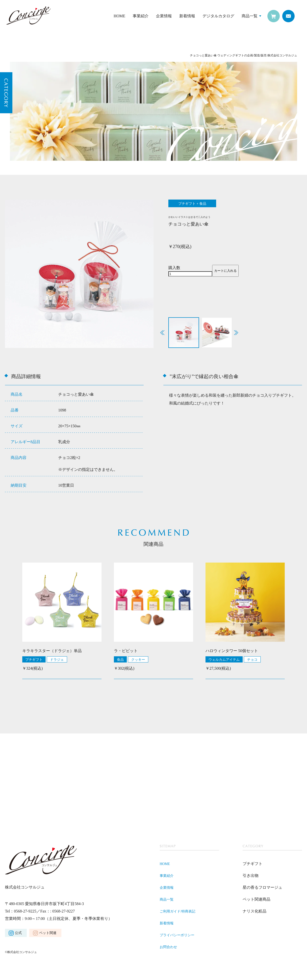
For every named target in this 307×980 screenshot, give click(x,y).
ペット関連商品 (256, 900)
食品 (120, 661)
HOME (119, 16)
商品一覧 (250, 16)
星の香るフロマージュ (262, 888)
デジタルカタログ (218, 16)
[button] (236, 334)
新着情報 (187, 16)
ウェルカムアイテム (224, 661)
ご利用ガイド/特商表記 (180, 912)
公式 (18, 934)
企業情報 (164, 16)
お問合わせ (170, 948)
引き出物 (251, 877)
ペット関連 (48, 934)
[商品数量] (190, 275)
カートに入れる (225, 272)
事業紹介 (141, 16)
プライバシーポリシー (179, 936)
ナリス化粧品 (255, 912)
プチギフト (34, 661)
